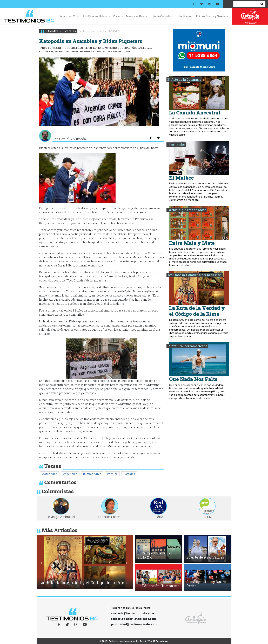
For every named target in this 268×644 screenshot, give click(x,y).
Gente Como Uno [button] (163, 16)
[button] (42, 563)
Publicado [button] (185, 16)
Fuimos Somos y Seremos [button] (212, 16)
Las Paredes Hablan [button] (96, 16)
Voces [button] (117, 16)
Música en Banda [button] (137, 16)
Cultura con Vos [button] (68, 16)
